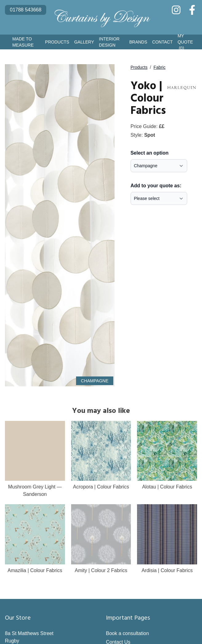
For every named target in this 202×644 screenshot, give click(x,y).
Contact (162, 42)
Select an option (150, 153)
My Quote (185, 42)
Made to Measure (23, 42)
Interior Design (109, 42)
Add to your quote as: (156, 186)
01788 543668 (26, 10)
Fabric (160, 67)
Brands (138, 42)
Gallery (84, 42)
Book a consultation (127, 633)
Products (57, 42)
